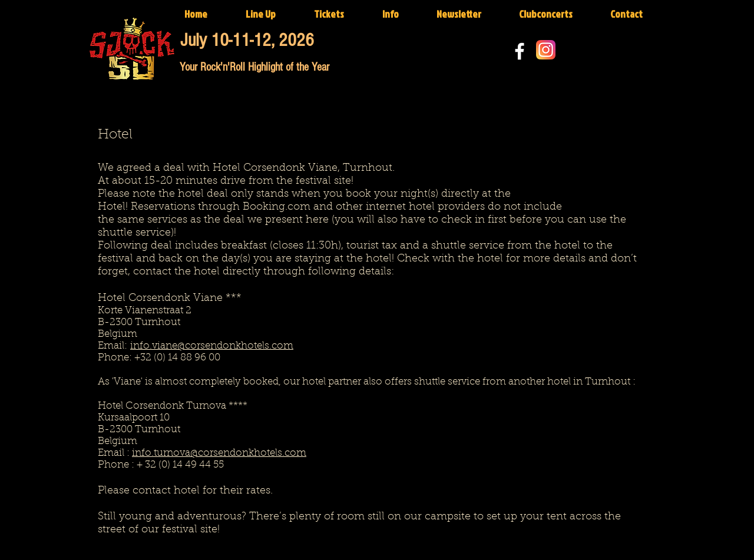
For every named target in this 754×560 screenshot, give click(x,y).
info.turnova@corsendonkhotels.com (219, 453)
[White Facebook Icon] (520, 51)
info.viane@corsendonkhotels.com (212, 346)
